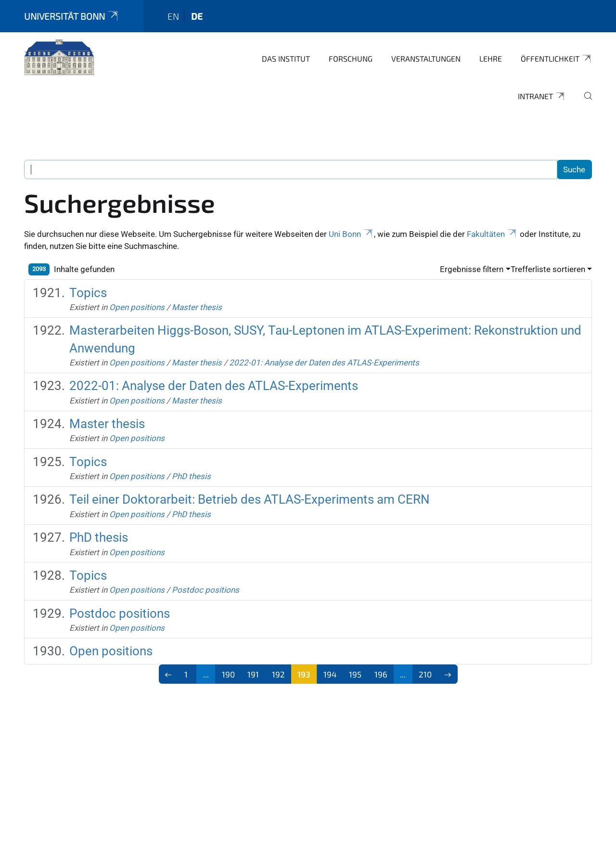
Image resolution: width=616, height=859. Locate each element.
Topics (88, 293)
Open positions (137, 307)
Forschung (351, 59)
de (197, 16)
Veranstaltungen (426, 59)
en (173, 16)
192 (278, 674)
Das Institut (286, 59)
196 (381, 674)
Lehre (491, 59)
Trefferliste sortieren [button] (548, 269)
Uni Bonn (351, 234)
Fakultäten (492, 234)
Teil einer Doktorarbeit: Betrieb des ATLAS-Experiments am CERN (250, 499)
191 (253, 674)
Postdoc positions (205, 590)
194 (330, 674)
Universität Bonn (72, 16)
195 (355, 674)
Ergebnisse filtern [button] (472, 269)
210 (425, 674)
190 (228, 674)
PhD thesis (191, 476)
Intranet (542, 96)
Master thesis (197, 307)
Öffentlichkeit (556, 59)
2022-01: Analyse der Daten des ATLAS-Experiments (324, 363)
